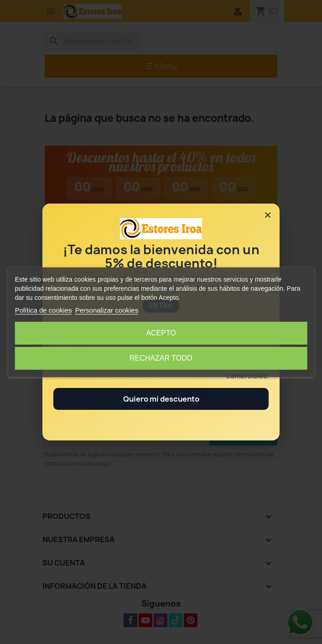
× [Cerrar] (268, 215)
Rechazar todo (161, 358)
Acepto (161, 333)
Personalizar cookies (107, 310)
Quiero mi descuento (161, 399)
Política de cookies (44, 310)
